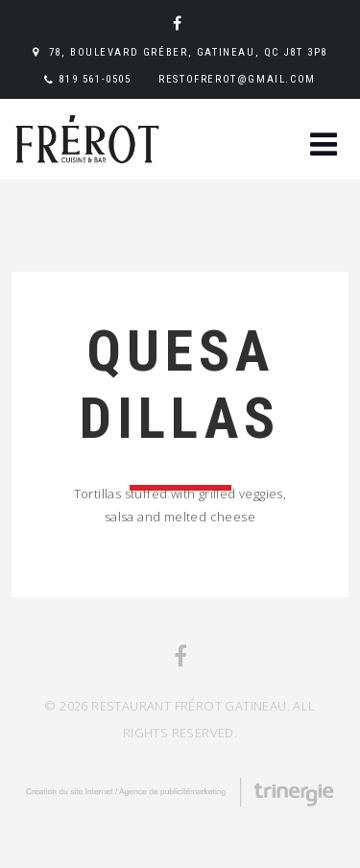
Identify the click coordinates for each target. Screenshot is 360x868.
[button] (324, 146)
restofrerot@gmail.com (237, 79)
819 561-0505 (95, 79)
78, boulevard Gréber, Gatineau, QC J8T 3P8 (188, 52)
